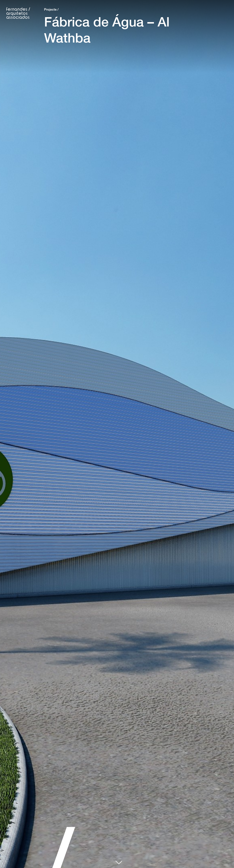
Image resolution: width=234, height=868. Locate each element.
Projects (50, 9)
